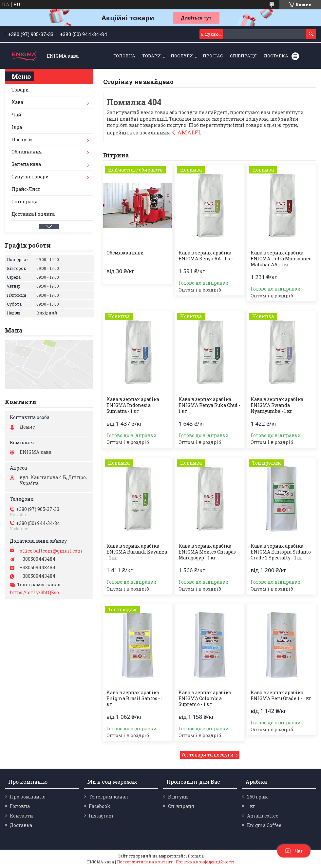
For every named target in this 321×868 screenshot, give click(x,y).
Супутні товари (30, 177)
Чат (294, 851)
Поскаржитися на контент (145, 862)
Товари (151, 56)
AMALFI (189, 132)
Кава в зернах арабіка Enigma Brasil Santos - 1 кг (135, 698)
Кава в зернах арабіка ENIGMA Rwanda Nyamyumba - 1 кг (277, 405)
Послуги (182, 56)
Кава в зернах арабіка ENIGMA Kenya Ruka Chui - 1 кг (209, 405)
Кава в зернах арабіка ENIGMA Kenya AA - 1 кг (206, 256)
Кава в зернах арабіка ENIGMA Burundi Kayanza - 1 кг (137, 552)
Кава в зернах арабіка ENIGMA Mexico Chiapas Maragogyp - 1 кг (207, 552)
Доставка (276, 56)
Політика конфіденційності (205, 862)
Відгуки (178, 797)
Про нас (213, 56)
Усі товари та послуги (207, 755)
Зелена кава (26, 164)
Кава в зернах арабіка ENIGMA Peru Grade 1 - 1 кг (281, 696)
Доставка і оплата (33, 214)
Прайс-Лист (26, 189)
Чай (16, 115)
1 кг (251, 806)
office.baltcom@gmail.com (51, 551)
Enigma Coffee (264, 825)
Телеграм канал (109, 797)
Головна (124, 56)
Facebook (100, 806)
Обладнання (27, 152)
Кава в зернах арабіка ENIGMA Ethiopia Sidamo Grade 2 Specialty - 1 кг (281, 552)
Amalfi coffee (263, 816)
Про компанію (28, 797)
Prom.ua (196, 856)
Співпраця (243, 56)
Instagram (101, 816)
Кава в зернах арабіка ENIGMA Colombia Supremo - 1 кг (205, 698)
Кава (17, 102)
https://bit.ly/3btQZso (34, 593)
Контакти (21, 816)
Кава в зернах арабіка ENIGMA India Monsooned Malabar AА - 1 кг (281, 259)
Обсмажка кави (125, 253)
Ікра (17, 127)
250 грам (258, 797)
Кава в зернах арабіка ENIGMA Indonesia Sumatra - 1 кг (133, 405)
